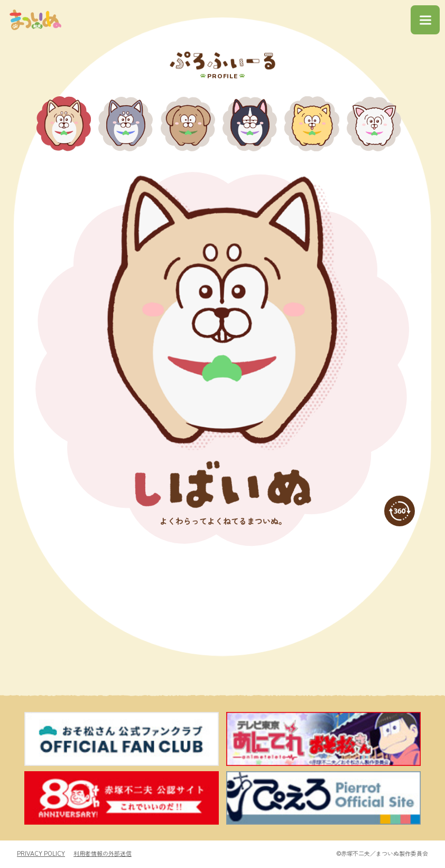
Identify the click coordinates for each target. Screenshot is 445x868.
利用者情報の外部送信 (103, 855)
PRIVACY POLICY (41, 855)
